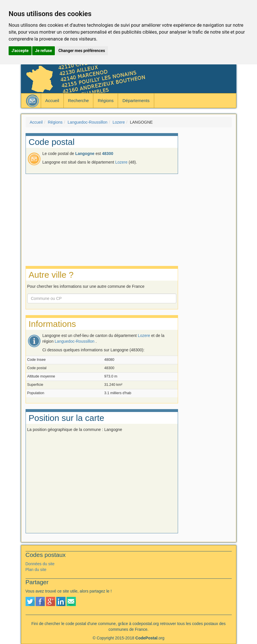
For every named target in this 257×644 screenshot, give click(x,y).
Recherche (79, 100)
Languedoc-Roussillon (88, 122)
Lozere (119, 122)
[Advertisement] (209, 219)
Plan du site (36, 570)
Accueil (52, 100)
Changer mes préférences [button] (82, 51)
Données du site (40, 564)
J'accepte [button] (20, 51)
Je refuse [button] (44, 51)
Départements (136, 100)
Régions (106, 100)
